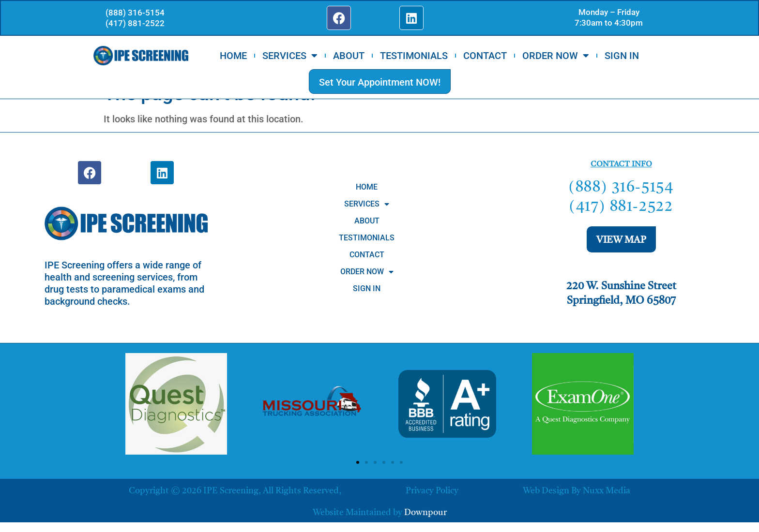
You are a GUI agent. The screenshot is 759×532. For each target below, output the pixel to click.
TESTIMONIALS (414, 57)
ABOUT (349, 57)
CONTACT (485, 57)
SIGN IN (622, 57)
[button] (358, 462)
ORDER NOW (556, 57)
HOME (233, 57)
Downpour (425, 513)
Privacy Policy (432, 491)
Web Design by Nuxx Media (577, 491)
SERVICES (290, 57)
